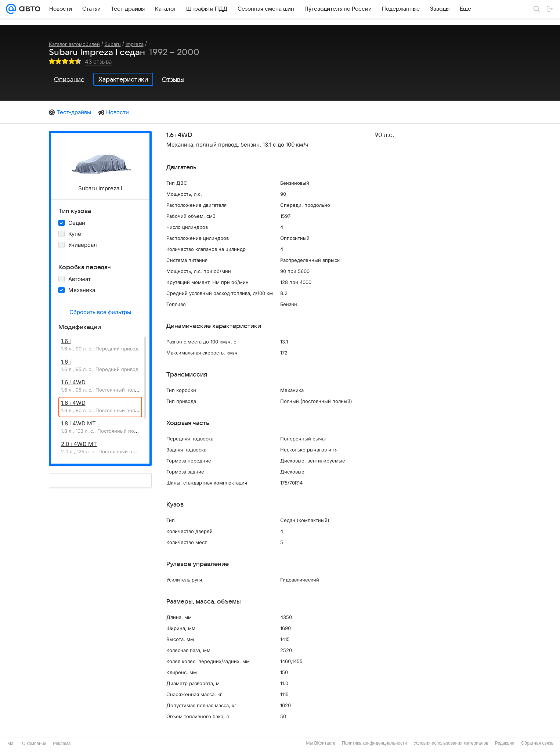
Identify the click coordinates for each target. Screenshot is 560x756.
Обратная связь (537, 743)
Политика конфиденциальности (374, 743)
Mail (11, 744)
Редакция (505, 743)
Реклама (62, 744)
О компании (34, 744)
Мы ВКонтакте (321, 743)
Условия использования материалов (451, 743)
